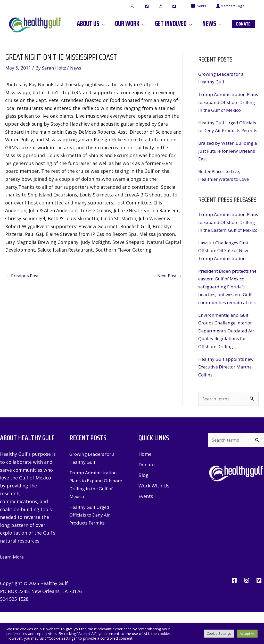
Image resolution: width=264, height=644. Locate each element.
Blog (143, 507)
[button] (152, 6)
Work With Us (154, 518)
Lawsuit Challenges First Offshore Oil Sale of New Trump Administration (225, 274)
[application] (116, 24)
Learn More (13, 589)
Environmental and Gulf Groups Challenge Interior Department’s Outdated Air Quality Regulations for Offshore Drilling (228, 362)
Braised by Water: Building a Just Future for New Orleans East (228, 166)
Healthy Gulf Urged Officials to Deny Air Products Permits (220, 138)
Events (146, 529)
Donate (147, 497)
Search (248, 425)
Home (145, 486)
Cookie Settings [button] (219, 633)
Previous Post (24, 276)
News (78, 68)
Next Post (168, 276)
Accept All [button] (247, 633)
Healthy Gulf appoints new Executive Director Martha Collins (228, 398)
